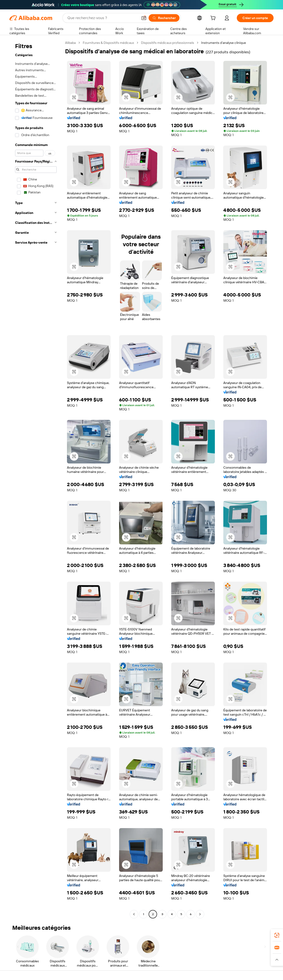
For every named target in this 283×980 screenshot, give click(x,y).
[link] (277, 935)
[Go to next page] (200, 914)
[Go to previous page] (134, 914)
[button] (277, 960)
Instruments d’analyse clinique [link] (224, 43)
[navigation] (36, 479)
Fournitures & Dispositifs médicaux (108, 43)
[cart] (222, 19)
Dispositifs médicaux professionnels (168, 43)
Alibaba (70, 43)
